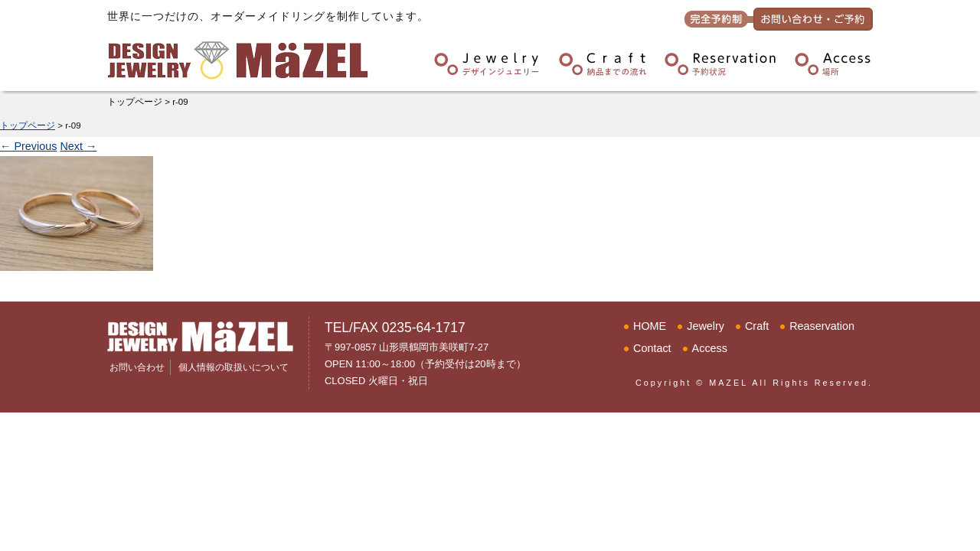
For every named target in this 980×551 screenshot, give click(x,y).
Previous (28, 146)
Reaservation (822, 326)
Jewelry (706, 326)
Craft (757, 326)
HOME (650, 326)
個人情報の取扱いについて (234, 367)
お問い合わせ (137, 367)
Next (78, 146)
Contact (652, 348)
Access (710, 348)
